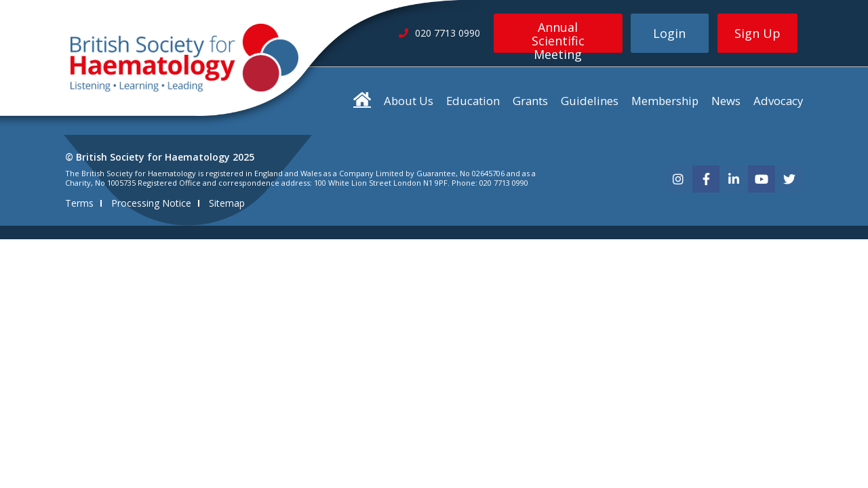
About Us (409, 101)
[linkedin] (734, 179)
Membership (665, 101)
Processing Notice (151, 203)
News (726, 101)
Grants (530, 101)
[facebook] (706, 179)
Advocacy (778, 101)
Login (669, 33)
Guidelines (590, 101)
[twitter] (789, 179)
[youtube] (762, 179)
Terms (79, 203)
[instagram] (678, 179)
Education (473, 101)
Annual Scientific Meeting (558, 36)
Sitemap (227, 203)
